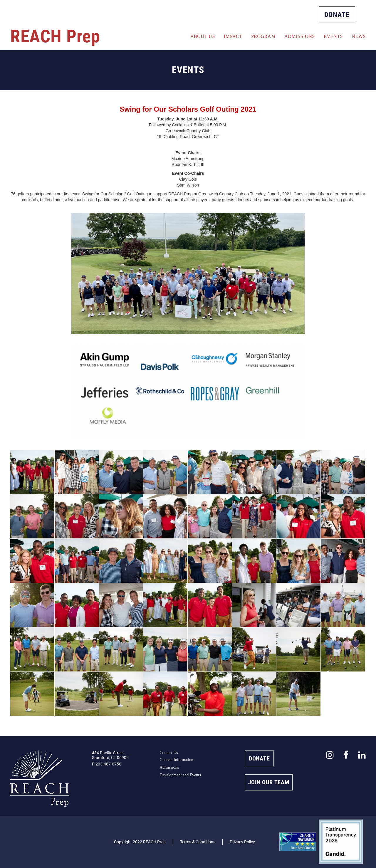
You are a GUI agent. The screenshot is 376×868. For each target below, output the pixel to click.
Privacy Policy (242, 842)
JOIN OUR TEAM (269, 782)
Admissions (300, 36)
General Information (176, 760)
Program (263, 36)
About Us (203, 36)
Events (333, 36)
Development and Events (180, 775)
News (359, 36)
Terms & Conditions (198, 842)
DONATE (337, 15)
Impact (233, 36)
